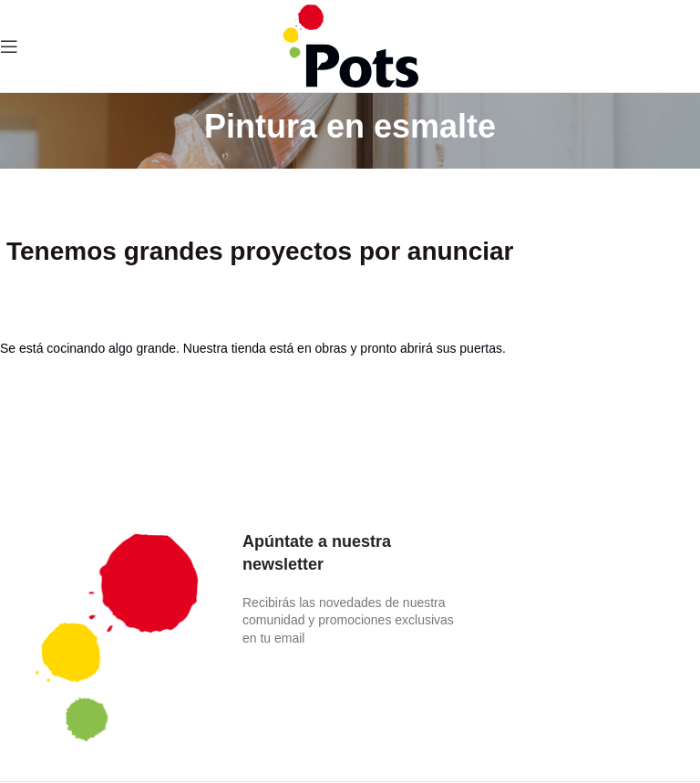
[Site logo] (350, 45)
